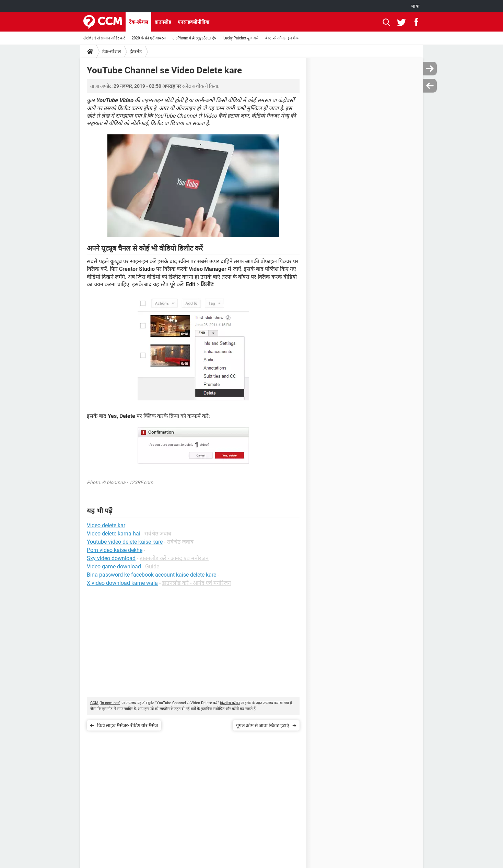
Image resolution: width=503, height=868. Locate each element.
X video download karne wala (122, 583)
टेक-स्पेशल (138, 22)
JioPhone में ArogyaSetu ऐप (195, 38)
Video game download (114, 566)
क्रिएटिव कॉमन (230, 703)
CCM (94, 703)
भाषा (415, 6)
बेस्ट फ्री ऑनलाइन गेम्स (282, 38)
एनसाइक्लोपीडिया (194, 22)
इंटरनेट (136, 51)
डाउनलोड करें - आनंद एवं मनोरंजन (174, 558)
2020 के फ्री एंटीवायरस (149, 38)
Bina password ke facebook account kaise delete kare (151, 575)
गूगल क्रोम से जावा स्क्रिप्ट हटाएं (263, 725)
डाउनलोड (163, 22)
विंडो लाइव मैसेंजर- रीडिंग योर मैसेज (127, 725)
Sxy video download (111, 558)
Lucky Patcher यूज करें (241, 38)
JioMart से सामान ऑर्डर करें (104, 38)
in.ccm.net (110, 703)
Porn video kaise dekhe (115, 550)
